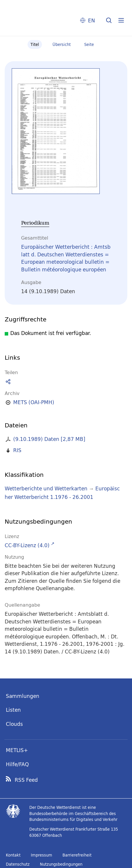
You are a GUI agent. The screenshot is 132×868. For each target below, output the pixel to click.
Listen (13, 710)
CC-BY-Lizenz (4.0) (27, 545)
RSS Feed (26, 780)
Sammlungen (23, 696)
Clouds (14, 724)
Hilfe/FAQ (17, 764)
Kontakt (13, 855)
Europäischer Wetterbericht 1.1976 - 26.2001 (62, 493)
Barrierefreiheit (77, 855)
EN (92, 20)
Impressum (42, 855)
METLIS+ (17, 750)
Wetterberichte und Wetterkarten (46, 488)
